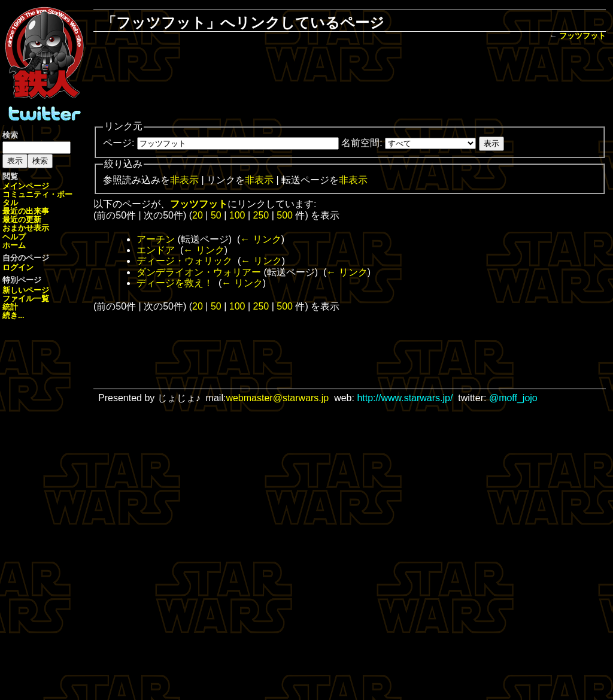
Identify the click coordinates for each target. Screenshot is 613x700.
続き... (13, 315)
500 (285, 215)
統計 (10, 307)
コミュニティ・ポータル (37, 199)
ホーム (14, 245)
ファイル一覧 (26, 299)
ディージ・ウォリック (184, 261)
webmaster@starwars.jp (277, 398)
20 (198, 215)
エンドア (156, 250)
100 (237, 215)
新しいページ (26, 290)
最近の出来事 (26, 211)
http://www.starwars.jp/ (405, 398)
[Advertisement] (350, 81)
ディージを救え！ (175, 283)
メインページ (26, 186)
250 (261, 215)
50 (216, 215)
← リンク (260, 239)
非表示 (184, 180)
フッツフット (582, 36)
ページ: (119, 143)
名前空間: (362, 143)
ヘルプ (14, 237)
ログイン (18, 267)
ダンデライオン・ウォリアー (199, 272)
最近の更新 (22, 219)
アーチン (156, 239)
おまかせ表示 (26, 228)
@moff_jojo (513, 398)
